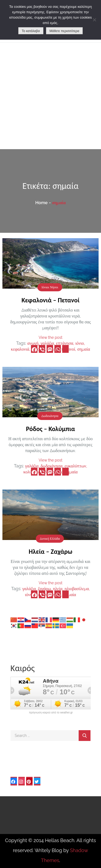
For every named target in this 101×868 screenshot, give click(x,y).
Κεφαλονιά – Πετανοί (50, 300)
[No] (94, 20)
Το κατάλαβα (31, 31)
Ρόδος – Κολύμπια (51, 429)
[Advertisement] (50, 96)
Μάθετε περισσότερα (65, 31)
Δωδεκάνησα (50, 416)
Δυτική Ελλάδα (50, 539)
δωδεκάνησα (52, 466)
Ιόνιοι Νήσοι (50, 287)
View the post (50, 337)
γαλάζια (47, 343)
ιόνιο (80, 343)
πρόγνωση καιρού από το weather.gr (51, 713)
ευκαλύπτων (75, 466)
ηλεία (58, 589)
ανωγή (33, 343)
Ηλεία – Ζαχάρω (51, 551)
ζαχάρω (44, 589)
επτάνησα (65, 343)
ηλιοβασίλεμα (77, 589)
